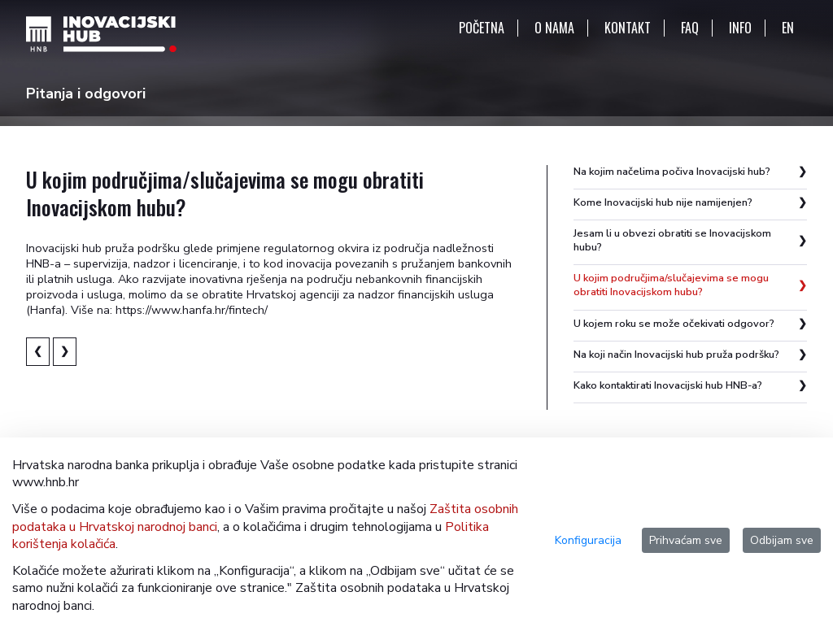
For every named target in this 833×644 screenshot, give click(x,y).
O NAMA (554, 28)
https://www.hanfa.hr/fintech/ (192, 310)
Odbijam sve (782, 540)
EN (788, 28)
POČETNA (482, 28)
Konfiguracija (588, 540)
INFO (740, 28)
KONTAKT (628, 28)
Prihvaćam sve (686, 540)
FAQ (690, 28)
